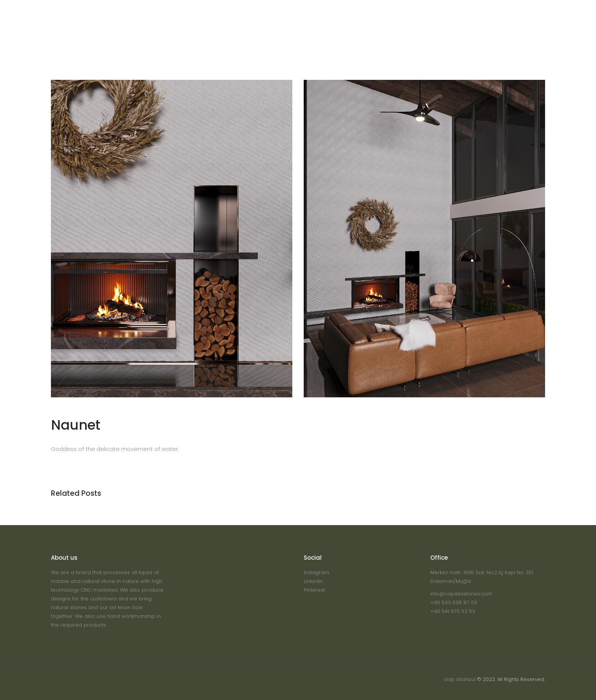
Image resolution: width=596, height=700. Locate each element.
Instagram (316, 572)
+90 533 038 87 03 (454, 602)
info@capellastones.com (461, 594)
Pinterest (314, 590)
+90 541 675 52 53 (453, 611)
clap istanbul (460, 679)
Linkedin (313, 581)
